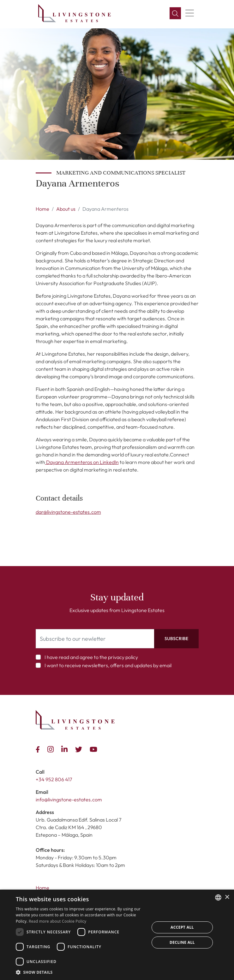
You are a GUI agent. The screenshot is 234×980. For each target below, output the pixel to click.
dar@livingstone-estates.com (68, 512)
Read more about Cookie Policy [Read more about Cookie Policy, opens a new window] (57, 921)
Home (42, 209)
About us (66, 209)
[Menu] (190, 13)
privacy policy (123, 657)
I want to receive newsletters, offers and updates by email (108, 665)
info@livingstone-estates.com (69, 799)
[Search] (175, 13)
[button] (81, 972)
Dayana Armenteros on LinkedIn (82, 462)
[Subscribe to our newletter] (95, 639)
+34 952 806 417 (54, 779)
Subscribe (176, 639)
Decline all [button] (182, 942)
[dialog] (117, 935)
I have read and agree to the (91, 657)
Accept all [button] (182, 927)
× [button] (227, 897)
